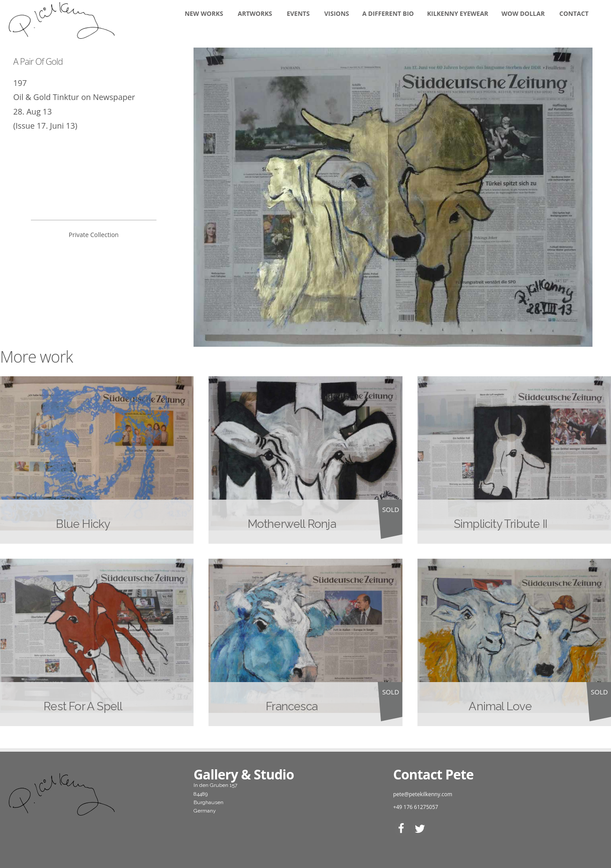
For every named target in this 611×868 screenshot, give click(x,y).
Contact (574, 13)
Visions (337, 13)
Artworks (255, 13)
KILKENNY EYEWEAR (458, 13)
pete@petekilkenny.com (423, 794)
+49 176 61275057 (416, 807)
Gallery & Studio (244, 774)
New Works (204, 13)
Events (298, 13)
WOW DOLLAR (523, 13)
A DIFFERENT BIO (388, 13)
